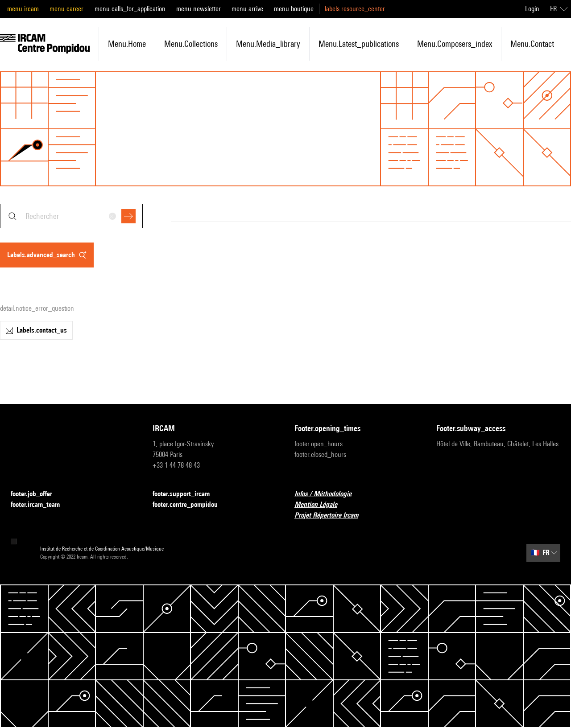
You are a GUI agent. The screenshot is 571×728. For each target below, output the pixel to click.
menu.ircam (23, 9)
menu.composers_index (455, 44)
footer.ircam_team (41, 505)
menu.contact (532, 44)
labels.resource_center (355, 9)
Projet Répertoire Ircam (332, 516)
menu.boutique (294, 9)
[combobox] (71, 216)
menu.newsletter (199, 9)
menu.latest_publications (359, 44)
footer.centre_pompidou (190, 505)
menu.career (66, 9)
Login (532, 9)
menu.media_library (268, 44)
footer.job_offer (37, 494)
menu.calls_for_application (130, 9)
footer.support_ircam (186, 494)
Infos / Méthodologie (328, 494)
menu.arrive (247, 9)
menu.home (127, 44)
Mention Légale (321, 505)
